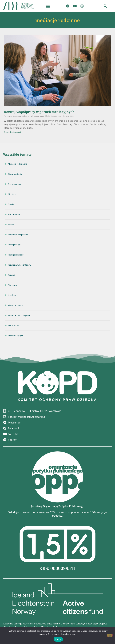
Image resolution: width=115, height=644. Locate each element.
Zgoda (58, 639)
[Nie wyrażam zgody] (110, 635)
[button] (48, 6)
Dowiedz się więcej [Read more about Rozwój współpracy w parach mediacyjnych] (12, 132)
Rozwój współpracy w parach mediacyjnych (39, 112)
